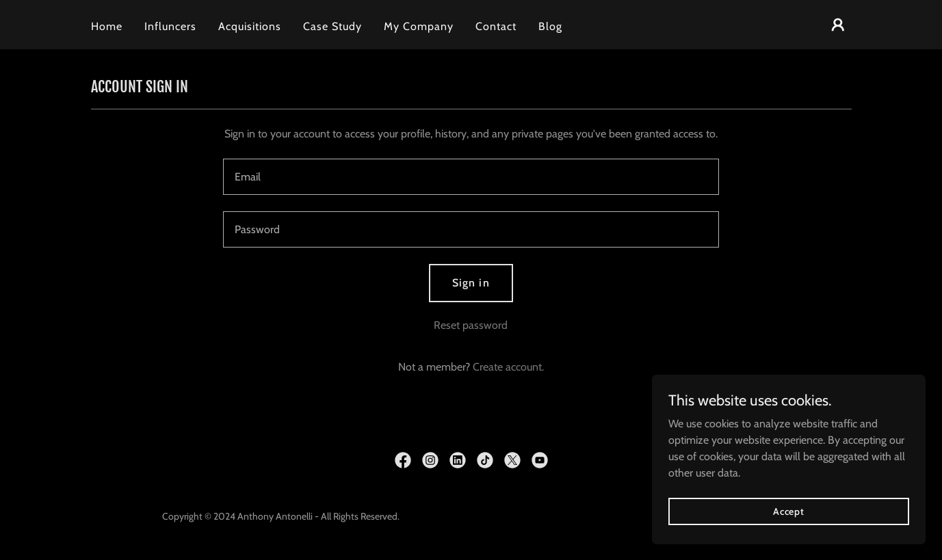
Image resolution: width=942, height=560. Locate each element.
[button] (838, 25)
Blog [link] (550, 26)
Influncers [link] (170, 26)
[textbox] (471, 177)
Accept (789, 530)
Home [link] (107, 26)
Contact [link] (496, 26)
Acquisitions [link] (250, 26)
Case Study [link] (332, 26)
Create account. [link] (508, 367)
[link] (403, 460)
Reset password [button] (471, 325)
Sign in (471, 283)
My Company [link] (419, 26)
